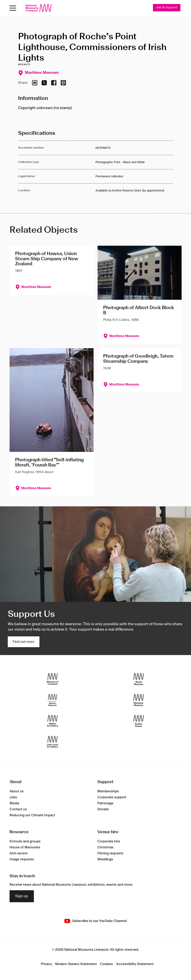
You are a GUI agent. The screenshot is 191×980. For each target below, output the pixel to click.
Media (14, 803)
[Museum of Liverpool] (53, 679)
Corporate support (112, 797)
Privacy (46, 964)
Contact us (18, 809)
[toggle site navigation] (13, 8)
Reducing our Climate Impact (32, 815)
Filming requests (110, 853)
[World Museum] (139, 679)
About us (17, 791)
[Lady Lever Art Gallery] (53, 742)
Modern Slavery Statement (76, 964)
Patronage (105, 803)
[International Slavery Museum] (53, 700)
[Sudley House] (139, 721)
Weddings (105, 859)
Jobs (13, 797)
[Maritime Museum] (139, 700)
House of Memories (25, 847)
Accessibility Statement (135, 964)
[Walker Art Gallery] (53, 721)
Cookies (106, 964)
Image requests (22, 859)
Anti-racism (19, 853)
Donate (103, 809)
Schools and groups (25, 841)
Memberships (108, 791)
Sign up (22, 896)
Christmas (105, 847)
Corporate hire (109, 841)
